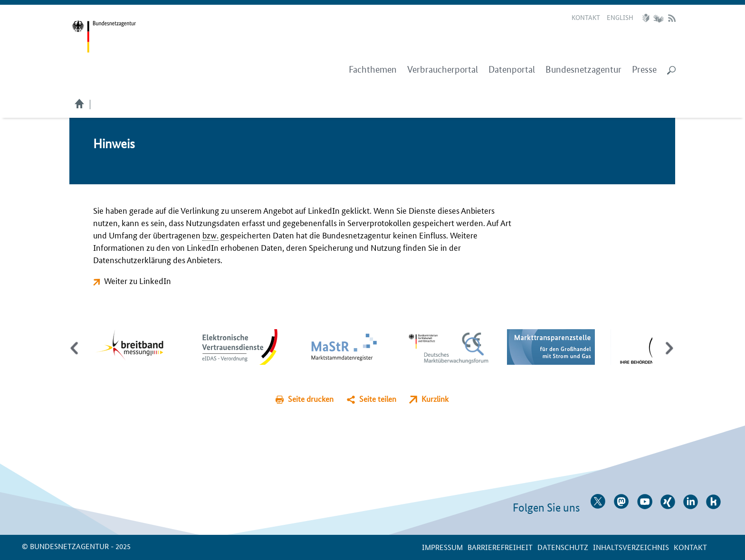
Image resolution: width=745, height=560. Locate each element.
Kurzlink (435, 399)
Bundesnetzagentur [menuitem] (583, 70)
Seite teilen (378, 399)
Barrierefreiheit (500, 547)
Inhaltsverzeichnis (631, 547)
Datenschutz (563, 547)
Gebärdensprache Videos (658, 18)
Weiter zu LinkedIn (138, 280)
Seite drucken (311, 399)
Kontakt (586, 17)
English (620, 17)
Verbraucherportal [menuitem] (443, 70)
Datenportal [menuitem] (512, 70)
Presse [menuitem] (644, 70)
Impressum (442, 547)
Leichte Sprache (647, 18)
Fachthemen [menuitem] (373, 70)
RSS (672, 18)
